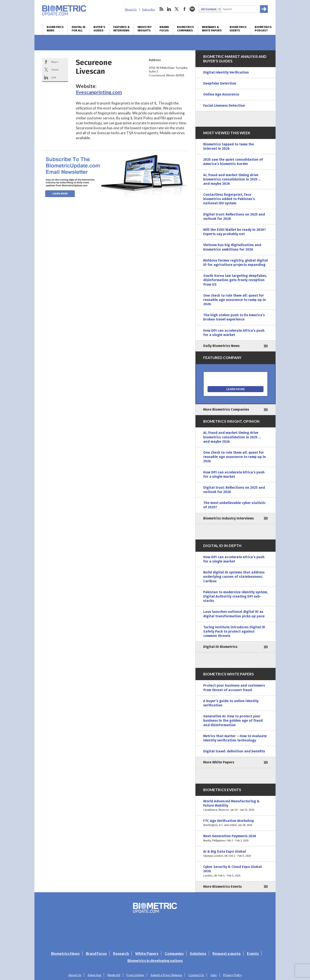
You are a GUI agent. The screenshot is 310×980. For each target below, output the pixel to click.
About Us (131, 9)
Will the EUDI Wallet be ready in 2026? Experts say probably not (235, 232)
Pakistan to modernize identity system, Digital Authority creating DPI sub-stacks (236, 596)
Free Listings (135, 975)
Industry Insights (145, 29)
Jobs (214, 975)
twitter (177, 9)
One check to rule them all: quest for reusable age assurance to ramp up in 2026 (235, 300)
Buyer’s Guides (99, 29)
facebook (184, 9)
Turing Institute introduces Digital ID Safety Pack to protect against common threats (234, 631)
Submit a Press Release (166, 975)
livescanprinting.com (99, 92)
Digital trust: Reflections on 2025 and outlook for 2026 (234, 216)
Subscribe (148, 9)
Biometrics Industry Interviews (229, 518)
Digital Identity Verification (226, 72)
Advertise (94, 975)
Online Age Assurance (221, 94)
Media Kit (114, 975)
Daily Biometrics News (221, 346)
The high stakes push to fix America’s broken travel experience (234, 317)
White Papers (147, 953)
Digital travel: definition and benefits (234, 751)
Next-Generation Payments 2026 (236, 838)
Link (54, 77)
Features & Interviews (121, 29)
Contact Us (196, 975)
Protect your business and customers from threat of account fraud (234, 688)
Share (55, 62)
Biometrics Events (238, 29)
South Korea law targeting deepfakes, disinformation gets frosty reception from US (235, 280)
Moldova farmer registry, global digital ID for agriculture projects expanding (236, 263)
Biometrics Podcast (263, 29)
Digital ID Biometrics (220, 647)
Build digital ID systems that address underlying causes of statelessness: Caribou (234, 577)
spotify (192, 9)
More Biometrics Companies (226, 409)
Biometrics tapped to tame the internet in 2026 (229, 146)
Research (121, 953)
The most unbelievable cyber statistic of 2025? (234, 505)
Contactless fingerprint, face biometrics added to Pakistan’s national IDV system (229, 199)
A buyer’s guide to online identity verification (231, 703)
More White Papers (219, 762)
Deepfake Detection (220, 83)
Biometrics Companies (185, 29)
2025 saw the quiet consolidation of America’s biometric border (233, 162)
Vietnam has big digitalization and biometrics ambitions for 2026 (232, 247)
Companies (174, 953)
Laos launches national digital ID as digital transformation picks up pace (234, 614)
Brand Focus (164, 29)
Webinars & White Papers (212, 29)
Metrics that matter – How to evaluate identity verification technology (235, 738)
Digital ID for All (79, 29)
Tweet (55, 70)
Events (253, 953)
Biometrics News (55, 29)
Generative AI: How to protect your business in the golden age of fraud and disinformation (233, 720)
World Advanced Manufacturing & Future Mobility (236, 806)
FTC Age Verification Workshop (236, 823)
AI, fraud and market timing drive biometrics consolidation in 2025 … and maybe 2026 (232, 179)
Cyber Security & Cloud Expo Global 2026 (236, 871)
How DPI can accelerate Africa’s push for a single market (234, 333)
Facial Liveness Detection (224, 106)
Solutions (198, 953)
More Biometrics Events (222, 887)
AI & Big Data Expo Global (236, 854)
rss (161, 9)
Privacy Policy (232, 975)
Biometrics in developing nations (155, 961)
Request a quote (227, 953)
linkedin (169, 9)
